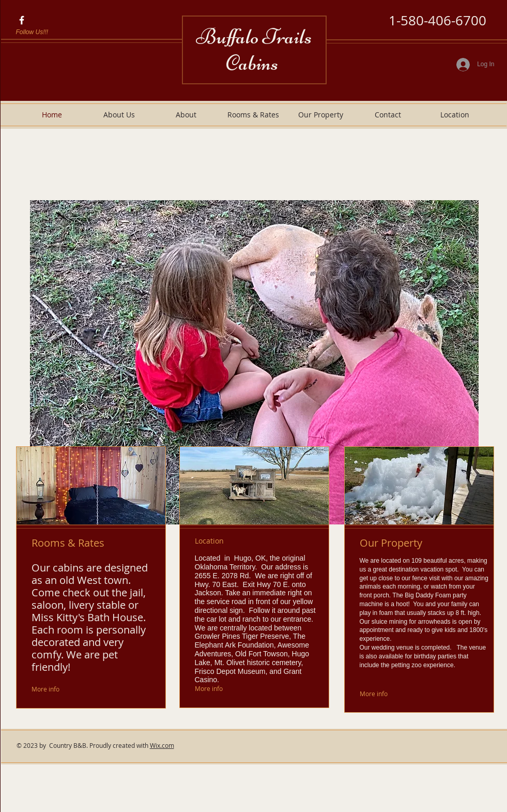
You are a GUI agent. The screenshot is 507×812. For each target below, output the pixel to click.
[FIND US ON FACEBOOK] (22, 20)
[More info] (56, 689)
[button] (254, 362)
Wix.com (162, 745)
